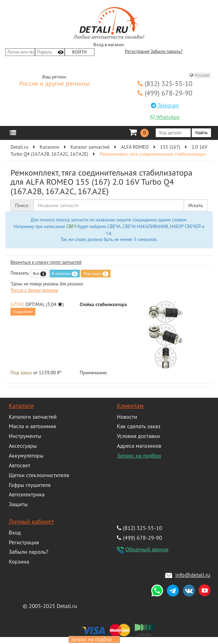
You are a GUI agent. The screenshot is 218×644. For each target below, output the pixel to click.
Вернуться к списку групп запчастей (46, 262)
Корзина (19, 561)
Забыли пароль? (167, 51)
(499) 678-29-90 (165, 93)
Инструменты (25, 436)
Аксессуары (23, 446)
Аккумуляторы (26, 455)
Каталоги (21, 406)
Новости (127, 417)
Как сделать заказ (139, 426)
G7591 (17, 304)
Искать (196, 205)
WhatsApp (165, 117)
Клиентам (130, 406)
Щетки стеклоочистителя (39, 475)
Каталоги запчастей (33, 417)
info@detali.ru (193, 575)
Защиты (18, 504)
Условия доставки (138, 436)
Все (40, 274)
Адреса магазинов (139, 446)
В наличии (65, 274)
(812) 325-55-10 (165, 83)
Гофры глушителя (30, 485)
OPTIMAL (35, 304)
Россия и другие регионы (54, 84)
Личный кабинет (31, 521)
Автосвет (20, 465)
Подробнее (23, 312)
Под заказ (96, 274)
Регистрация (137, 51)
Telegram (165, 105)
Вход (15, 532)
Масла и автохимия (32, 426)
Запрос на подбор (139, 455)
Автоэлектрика (27, 494)
